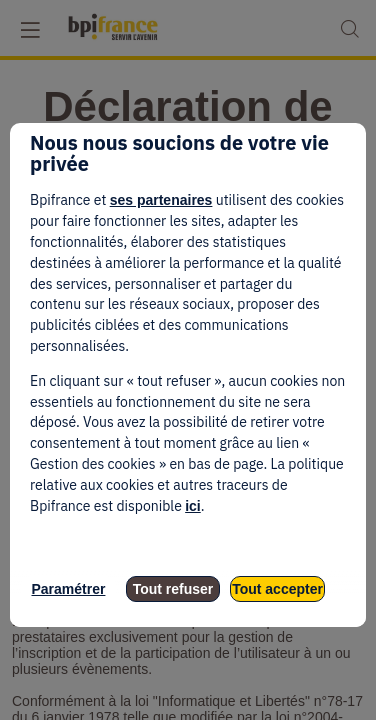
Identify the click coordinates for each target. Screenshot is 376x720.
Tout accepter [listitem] (277, 589)
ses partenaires (161, 200)
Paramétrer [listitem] (69, 589)
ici (193, 506)
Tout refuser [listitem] (173, 589)
